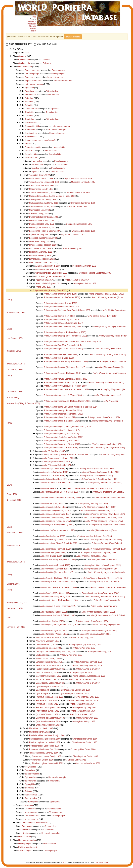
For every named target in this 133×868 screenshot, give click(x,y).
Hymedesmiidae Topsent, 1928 (79, 179)
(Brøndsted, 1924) (62, 421)
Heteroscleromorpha (56, 77)
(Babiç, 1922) (98, 612)
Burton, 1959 (49, 662)
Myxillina (35, 172)
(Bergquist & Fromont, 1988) (65, 386)
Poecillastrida (31, 154)
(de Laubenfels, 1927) (65, 367)
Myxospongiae (31, 812)
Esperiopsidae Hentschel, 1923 (43, 238)
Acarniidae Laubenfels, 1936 (48, 266)
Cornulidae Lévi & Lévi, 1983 (42, 207)
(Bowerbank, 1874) (63, 323)
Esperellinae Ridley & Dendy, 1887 (45, 231)
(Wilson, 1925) (54, 634)
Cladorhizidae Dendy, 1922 (41, 189)
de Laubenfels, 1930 (56, 462)
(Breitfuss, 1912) (55, 593)
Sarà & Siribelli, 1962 (58, 615)
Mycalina (35, 168)
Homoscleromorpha (27, 840)
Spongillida (30, 784)
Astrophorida (31, 95)
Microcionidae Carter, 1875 (78, 193)
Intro (34, 17)
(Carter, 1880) (63, 395)
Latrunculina (37, 161)
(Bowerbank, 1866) (100, 593)
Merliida (29, 144)
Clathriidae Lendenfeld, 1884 (42, 193)
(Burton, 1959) (62, 297)
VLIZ (65, 862)
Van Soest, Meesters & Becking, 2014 (70, 407)
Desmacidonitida (32, 126)
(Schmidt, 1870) (63, 349)
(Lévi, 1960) (60, 294)
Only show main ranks (45, 44)
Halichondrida (31, 133)
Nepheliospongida (33, 147)
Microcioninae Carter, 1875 (47, 269)
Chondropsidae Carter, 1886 (42, 186)
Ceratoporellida (32, 109)
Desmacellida (31, 123)
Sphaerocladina (32, 774)
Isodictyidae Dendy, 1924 (40, 255)
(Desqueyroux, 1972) (66, 361)
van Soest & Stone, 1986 (67, 310)
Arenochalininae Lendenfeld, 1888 (44, 182)
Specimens (32, 22)
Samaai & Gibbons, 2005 (65, 379)
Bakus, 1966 (48, 638)
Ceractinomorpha (32, 70)
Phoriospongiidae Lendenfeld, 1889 (45, 739)
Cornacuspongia (32, 74)
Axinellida (29, 98)
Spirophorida (31, 781)
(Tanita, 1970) (62, 444)
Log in (33, 31)
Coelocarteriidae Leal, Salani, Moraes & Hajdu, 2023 (52, 196)
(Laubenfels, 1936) (63, 410)
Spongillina (33, 802)
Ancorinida (30, 91)
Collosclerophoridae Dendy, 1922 (44, 203)
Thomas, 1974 (47, 714)
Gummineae (27, 826)
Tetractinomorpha (32, 816)
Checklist (32, 26)
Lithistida (26, 833)
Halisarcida (27, 830)
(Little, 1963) (63, 326)
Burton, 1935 (46, 645)
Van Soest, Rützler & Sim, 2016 (91, 488)
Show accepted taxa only (19, 44)
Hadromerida (31, 130)
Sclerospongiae (25, 851)
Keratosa (29, 805)
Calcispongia (24, 60)
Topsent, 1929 (49, 283)
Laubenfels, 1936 (50, 669)
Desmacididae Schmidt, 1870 (42, 220)
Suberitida (30, 788)
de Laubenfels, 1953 (94, 536)
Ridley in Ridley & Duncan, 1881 (66, 455)
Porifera (28, 847)
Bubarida (29, 105)
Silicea (26, 53)
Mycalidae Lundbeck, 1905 (83, 182)
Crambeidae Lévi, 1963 (40, 210)
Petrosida (29, 151)
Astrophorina (54, 95)
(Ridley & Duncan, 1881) (67, 401)
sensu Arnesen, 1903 (50, 697)
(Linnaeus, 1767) (56, 521)
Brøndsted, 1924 (50, 683)
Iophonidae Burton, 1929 (40, 248)
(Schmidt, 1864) (55, 569)
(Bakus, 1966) (59, 358)
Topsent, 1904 (49, 665)
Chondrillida (49, 830)
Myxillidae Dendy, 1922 (39, 732)
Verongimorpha (56, 812)
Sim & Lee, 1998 (61, 307)
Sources (33, 29)
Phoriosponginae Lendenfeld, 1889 (45, 742)
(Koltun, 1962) (63, 414)
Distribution (32, 24)
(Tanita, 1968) (61, 441)
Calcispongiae (24, 63)
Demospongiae (25, 67)
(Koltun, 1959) (60, 303)
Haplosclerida (31, 137)
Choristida (30, 112)
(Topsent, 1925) (55, 565)
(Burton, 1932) (63, 437)
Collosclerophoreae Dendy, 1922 (46, 756)
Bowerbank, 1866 (51, 686)
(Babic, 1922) (54, 612)
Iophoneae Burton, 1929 (43, 760)
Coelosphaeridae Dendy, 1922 (43, 200)
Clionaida (29, 116)
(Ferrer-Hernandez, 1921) (58, 606)
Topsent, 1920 (48, 648)
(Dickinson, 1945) (62, 373)
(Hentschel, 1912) (62, 430)
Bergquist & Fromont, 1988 (60, 498)
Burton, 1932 (47, 711)
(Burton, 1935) (60, 382)
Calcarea (22, 56)
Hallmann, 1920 (58, 458)
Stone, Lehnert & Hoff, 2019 (67, 427)
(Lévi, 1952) (59, 316)
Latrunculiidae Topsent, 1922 (42, 259)
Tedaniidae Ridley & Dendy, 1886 (44, 753)
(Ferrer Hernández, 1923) (65, 336)
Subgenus (37, 290)
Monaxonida (30, 809)
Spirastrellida (31, 777)
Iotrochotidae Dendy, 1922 (41, 252)
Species (33, 19)
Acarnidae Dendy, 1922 (39, 175)
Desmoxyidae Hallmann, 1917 (43, 227)
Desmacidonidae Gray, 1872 (42, 224)
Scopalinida (30, 770)
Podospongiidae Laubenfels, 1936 (44, 746)
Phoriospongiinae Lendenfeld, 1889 (48, 763)
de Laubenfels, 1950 (50, 718)
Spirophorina (54, 781)
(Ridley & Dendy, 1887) (65, 332)
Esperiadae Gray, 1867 (39, 234)
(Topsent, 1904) (61, 354)
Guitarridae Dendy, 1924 (40, 241)
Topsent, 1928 (47, 704)
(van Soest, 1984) (57, 483)
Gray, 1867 (44, 280)
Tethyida (29, 791)
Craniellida (30, 119)
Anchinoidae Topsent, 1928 (41, 179)
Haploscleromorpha (33, 81)
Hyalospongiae (25, 844)
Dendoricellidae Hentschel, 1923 (44, 217)
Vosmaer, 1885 (47, 641)
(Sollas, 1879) (60, 417)
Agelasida (29, 88)
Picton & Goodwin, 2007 (59, 543)
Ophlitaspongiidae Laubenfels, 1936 (51, 273)
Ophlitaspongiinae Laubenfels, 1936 (95, 273)
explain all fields (73, 37)
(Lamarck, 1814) (63, 345)
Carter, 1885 (48, 658)
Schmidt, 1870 (56, 465)
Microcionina (37, 165)
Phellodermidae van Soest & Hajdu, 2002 (47, 735)
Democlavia (30, 77)
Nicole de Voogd (102, 862)
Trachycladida (31, 798)
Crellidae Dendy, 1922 (39, 214)
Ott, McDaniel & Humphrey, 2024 (72, 342)
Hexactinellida (24, 837)
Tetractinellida (52, 91)
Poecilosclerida (32, 158)
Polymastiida (31, 767)
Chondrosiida (50, 826)
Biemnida (29, 102)
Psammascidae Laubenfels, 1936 (44, 749)
